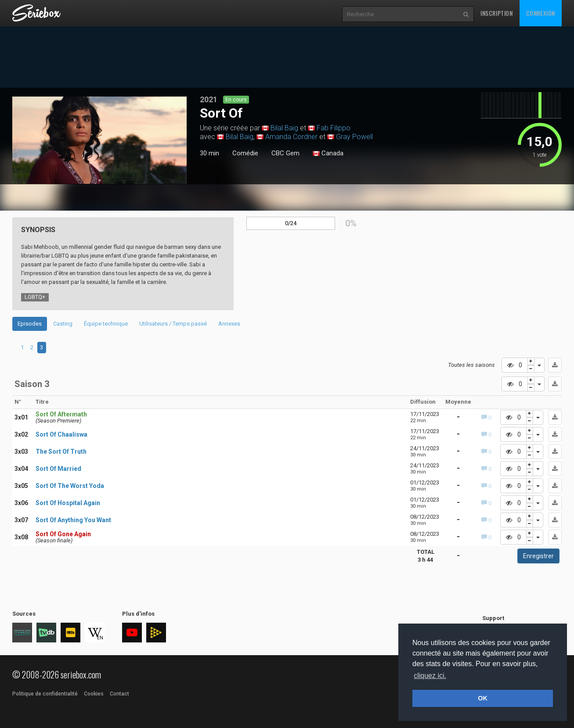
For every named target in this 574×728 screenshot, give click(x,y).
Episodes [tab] (30, 324)
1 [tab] (100, 180)
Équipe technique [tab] (106, 324)
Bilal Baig (284, 128)
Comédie (245, 153)
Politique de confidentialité (45, 694)
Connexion (541, 13)
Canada (328, 154)
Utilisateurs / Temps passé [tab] (173, 324)
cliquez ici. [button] (430, 676)
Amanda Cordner (291, 137)
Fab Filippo (334, 128)
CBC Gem (285, 153)
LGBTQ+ (35, 297)
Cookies (94, 694)
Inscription (497, 13)
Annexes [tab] (229, 324)
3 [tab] (42, 347)
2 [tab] (32, 347)
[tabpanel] (99, 140)
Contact (119, 694)
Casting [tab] (63, 324)
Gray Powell (354, 137)
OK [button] (483, 698)
